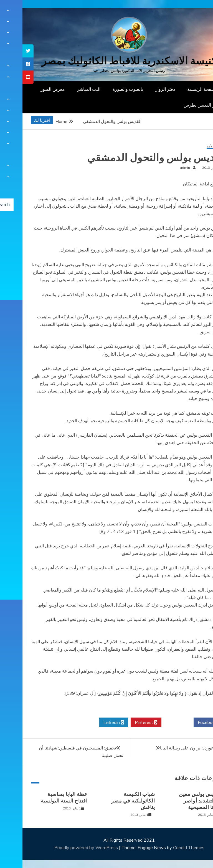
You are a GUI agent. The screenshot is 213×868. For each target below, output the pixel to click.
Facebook (187, 723)
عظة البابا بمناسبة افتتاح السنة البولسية (42, 797)
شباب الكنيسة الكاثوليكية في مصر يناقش (111, 801)
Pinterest (124, 723)
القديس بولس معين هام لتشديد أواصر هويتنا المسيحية (178, 801)
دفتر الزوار (143, 89)
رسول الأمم (192, 146)
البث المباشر (66, 89)
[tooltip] (6, 51)
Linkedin (91, 723)
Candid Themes (166, 847)
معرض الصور (30, 89)
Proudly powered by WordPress (64, 847)
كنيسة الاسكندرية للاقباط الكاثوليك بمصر (107, 61)
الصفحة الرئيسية (180, 89)
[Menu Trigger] (195, 12)
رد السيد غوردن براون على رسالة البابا (172, 748)
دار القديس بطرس (178, 105)
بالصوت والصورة (105, 89)
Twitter (155, 723)
